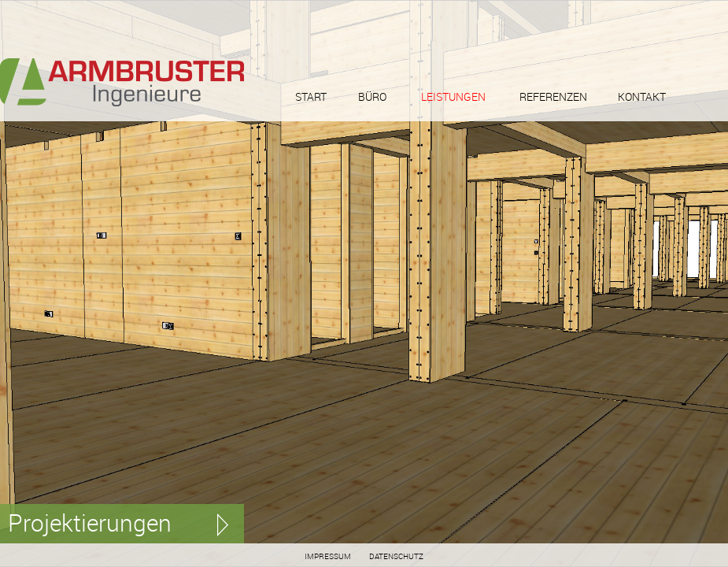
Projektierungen (90, 523)
